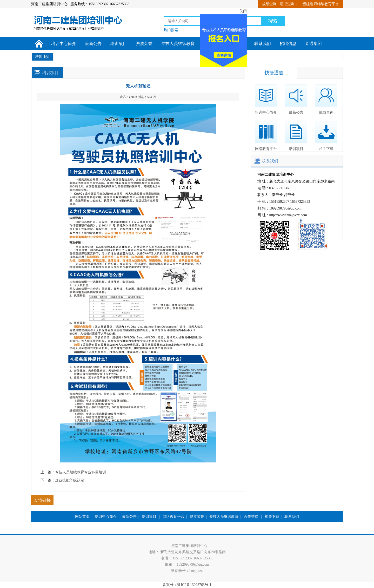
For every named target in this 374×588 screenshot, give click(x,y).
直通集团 (313, 44)
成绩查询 (269, 4)
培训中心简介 (64, 44)
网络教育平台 (266, 136)
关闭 (242, 10)
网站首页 (82, 517)
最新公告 (93, 44)
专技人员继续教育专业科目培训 (81, 472)
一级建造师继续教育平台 (319, 4)
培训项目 (119, 44)
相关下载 (326, 136)
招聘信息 (288, 44)
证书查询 (287, 4)
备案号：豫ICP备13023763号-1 (187, 585)
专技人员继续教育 (178, 44)
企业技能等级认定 (70, 480)
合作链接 (252, 517)
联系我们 (263, 44)
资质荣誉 (144, 44)
